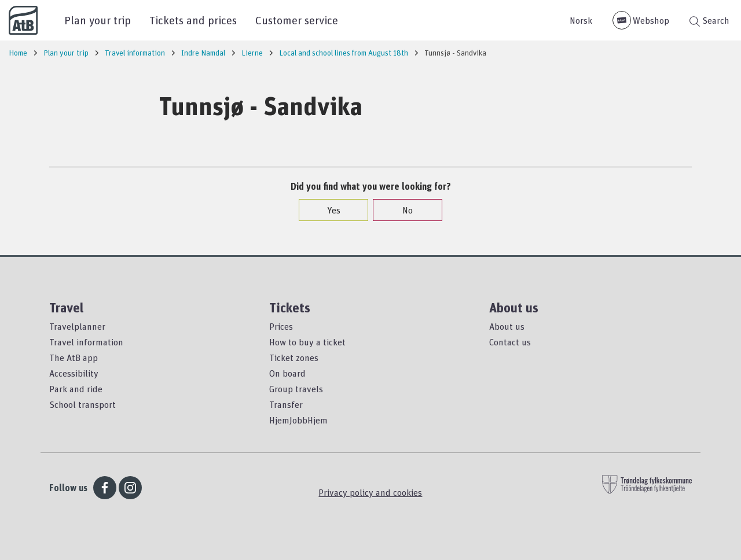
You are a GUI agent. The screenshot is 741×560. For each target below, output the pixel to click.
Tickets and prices (193, 20)
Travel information (86, 342)
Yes (328, 210)
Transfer (286, 404)
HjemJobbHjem (298, 420)
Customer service (297, 20)
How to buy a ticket (307, 342)
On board (287, 373)
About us (507, 326)
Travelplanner (77, 326)
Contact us (510, 342)
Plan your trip (98, 20)
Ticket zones (294, 358)
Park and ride (76, 389)
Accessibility (74, 373)
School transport (82, 404)
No (402, 210)
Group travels (296, 389)
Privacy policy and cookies (370, 492)
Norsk (581, 20)
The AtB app (74, 358)
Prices (281, 326)
